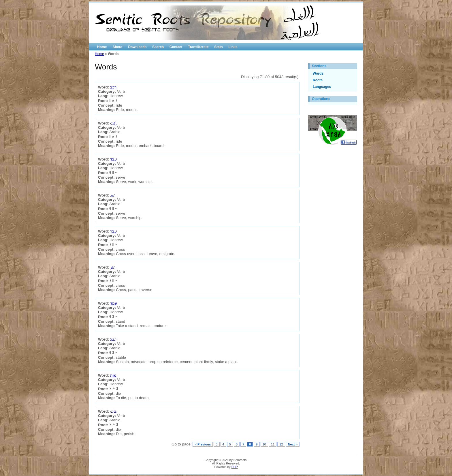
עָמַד (114, 303)
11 (273, 444)
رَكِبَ (114, 123)
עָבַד (113, 159)
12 (281, 444)
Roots (318, 80)
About (117, 47)
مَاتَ (113, 411)
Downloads (137, 47)
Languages (322, 87)
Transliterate (198, 47)
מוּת (113, 375)
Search (158, 47)
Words (318, 73)
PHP (235, 467)
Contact (176, 47)
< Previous (203, 444)
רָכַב (113, 87)
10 (264, 444)
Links (233, 47)
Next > (293, 444)
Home (102, 47)
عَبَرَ (113, 267)
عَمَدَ (113, 339)
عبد (113, 195)
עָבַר (113, 231)
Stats (218, 47)
